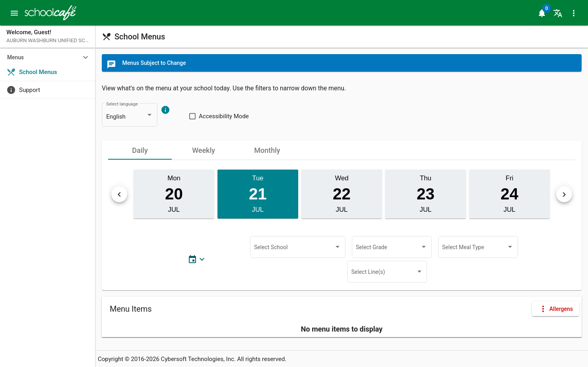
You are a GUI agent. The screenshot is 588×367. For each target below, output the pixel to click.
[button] (14, 13)
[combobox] (130, 117)
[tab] (140, 150)
